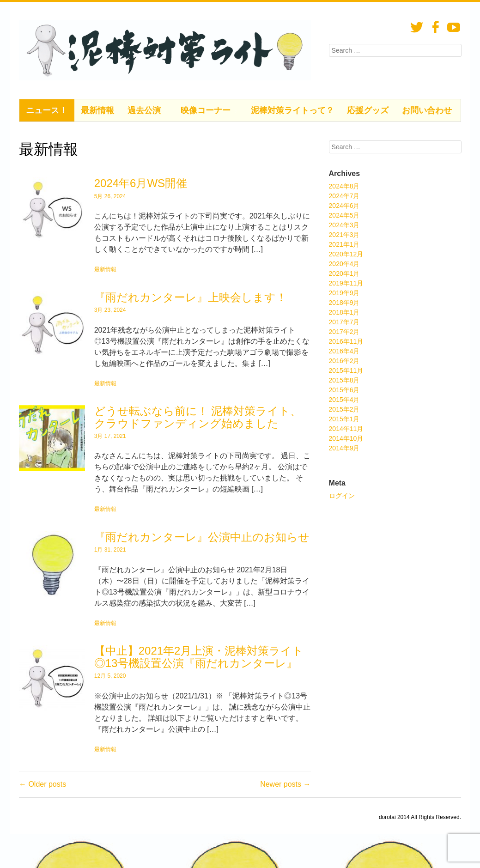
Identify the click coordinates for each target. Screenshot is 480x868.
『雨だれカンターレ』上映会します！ (191, 297)
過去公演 (144, 110)
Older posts (43, 784)
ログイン (342, 496)
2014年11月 (346, 429)
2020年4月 (344, 264)
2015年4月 (344, 400)
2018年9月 (344, 303)
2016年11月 (346, 341)
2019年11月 (346, 283)
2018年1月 (344, 312)
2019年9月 (344, 293)
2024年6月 (344, 206)
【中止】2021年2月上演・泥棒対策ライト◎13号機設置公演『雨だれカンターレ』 (199, 657)
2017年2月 (344, 332)
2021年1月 (344, 244)
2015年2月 (344, 409)
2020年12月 (346, 254)
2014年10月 (346, 438)
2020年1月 (344, 273)
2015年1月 (344, 419)
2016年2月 (344, 361)
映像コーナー (206, 110)
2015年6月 (344, 390)
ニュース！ (47, 110)
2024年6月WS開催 (141, 183)
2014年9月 (344, 448)
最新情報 (97, 110)
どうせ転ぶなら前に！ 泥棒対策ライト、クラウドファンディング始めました (198, 417)
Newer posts (285, 784)
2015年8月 (344, 380)
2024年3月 (344, 225)
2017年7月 (344, 322)
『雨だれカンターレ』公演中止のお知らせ (202, 537)
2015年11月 (346, 370)
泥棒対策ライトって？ (292, 110)
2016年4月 (344, 351)
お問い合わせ (427, 110)
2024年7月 (344, 196)
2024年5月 (344, 215)
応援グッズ (368, 110)
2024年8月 (344, 186)
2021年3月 (344, 235)
